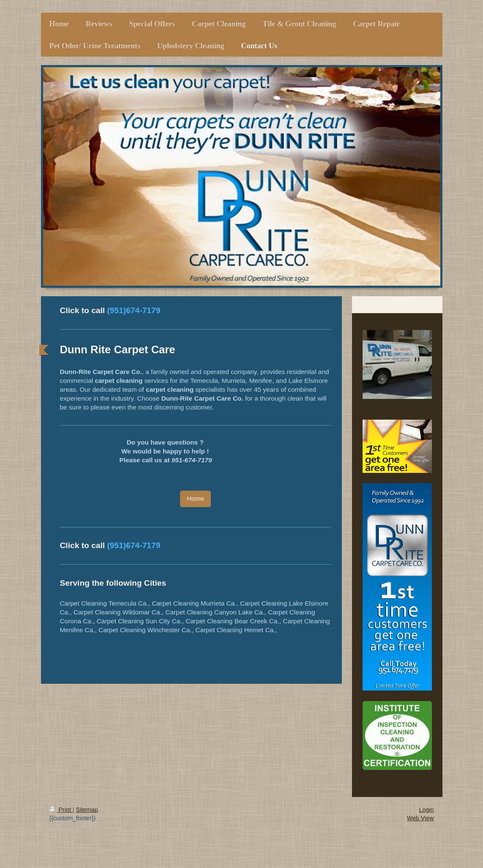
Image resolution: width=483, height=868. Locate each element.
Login (427, 810)
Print (61, 810)
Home (195, 498)
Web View (420, 818)
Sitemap (87, 810)
